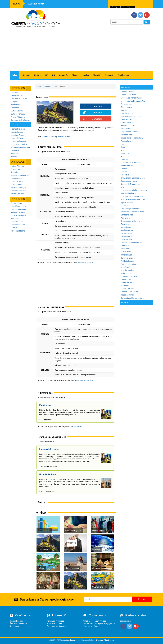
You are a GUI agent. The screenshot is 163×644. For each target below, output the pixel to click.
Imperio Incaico (17, 132)
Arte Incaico (125, 249)
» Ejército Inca (45, 420)
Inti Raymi (125, 286)
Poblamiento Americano (20, 147)
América (14, 157)
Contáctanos (123, 75)
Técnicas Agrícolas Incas (131, 209)
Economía (109, 75)
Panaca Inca (126, 141)
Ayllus (123, 150)
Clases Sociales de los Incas (132, 138)
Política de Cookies (55, 623)
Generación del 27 (18, 222)
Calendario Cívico (18, 95)
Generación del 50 (18, 225)
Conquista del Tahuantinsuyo (132, 298)
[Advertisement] (81, 51)
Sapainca (124, 169)
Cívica (86, 75)
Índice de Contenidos (19, 623)
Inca (122, 144)
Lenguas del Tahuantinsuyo (132, 243)
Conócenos (15, 626)
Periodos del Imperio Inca (131, 116)
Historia (38, 75)
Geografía (63, 75)
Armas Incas (76, 426)
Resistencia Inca (127, 295)
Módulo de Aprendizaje (20, 175)
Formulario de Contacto (56, 626)
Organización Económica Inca (133, 178)
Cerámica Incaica (128, 258)
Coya (123, 147)
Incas (55, 87)
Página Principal (17, 621)
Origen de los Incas (128, 95)
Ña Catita (14, 172)
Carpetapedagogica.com (85, 263)
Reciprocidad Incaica (129, 181)
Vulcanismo (15, 154)
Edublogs (14, 92)
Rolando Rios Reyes (105, 640)
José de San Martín (18, 209)
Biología (76, 75)
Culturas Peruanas (18, 114)
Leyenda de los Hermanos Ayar (133, 101)
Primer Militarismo (18, 117)
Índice (15, 75)
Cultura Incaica (127, 122)
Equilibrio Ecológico (19, 188)
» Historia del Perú (47, 491)
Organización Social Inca (131, 132)
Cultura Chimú (16, 185)
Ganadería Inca (127, 215)
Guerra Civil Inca (127, 289)
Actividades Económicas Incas (133, 199)
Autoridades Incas (128, 166)
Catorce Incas (126, 119)
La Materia (15, 150)
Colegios (14, 102)
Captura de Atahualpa (129, 292)
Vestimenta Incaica (128, 264)
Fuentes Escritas (127, 92)
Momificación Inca (128, 267)
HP (47, 75)
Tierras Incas (126, 206)
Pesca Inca (125, 218)
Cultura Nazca (16, 169)
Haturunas (125, 153)
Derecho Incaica (127, 270)
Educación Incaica (128, 126)
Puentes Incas (126, 233)
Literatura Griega (17, 135)
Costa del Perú (17, 181)
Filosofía (97, 75)
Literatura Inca (126, 239)
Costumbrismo (16, 203)
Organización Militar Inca (130, 221)
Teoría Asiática (17, 178)
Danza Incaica (126, 255)
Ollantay (14, 228)
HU (53, 75)
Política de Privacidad (55, 621)
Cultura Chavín (17, 111)
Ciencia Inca (126, 246)
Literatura (26, 75)
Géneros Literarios (18, 191)
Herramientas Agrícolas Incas (132, 212)
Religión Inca (126, 273)
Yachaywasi (125, 129)
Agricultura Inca (127, 203)
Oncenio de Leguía (18, 215)
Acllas (123, 156)
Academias (15, 105)
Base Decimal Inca (128, 193)
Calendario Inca (127, 283)
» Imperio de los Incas (48, 466)
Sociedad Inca (126, 135)
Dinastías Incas (127, 110)
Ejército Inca (126, 224)
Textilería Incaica (127, 261)
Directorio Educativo (19, 99)
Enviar (142, 599)
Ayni (122, 187)
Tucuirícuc (125, 175)
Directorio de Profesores (20, 120)
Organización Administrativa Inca (134, 190)
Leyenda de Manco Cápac (131, 98)
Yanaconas (125, 159)
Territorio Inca (126, 104)
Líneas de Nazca (17, 138)
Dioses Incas (126, 279)
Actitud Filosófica (17, 166)
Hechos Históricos (18, 129)
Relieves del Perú (18, 212)
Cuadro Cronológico (19, 144)
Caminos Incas (127, 236)
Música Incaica (127, 252)
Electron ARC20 (36, 4)
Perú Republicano (18, 231)
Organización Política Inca (131, 163)
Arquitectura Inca (127, 230)
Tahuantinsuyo (126, 107)
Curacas (124, 172)
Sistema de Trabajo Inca (130, 184)
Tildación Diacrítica (18, 206)
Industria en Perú (18, 194)
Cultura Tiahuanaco (18, 141)
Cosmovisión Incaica (129, 276)
